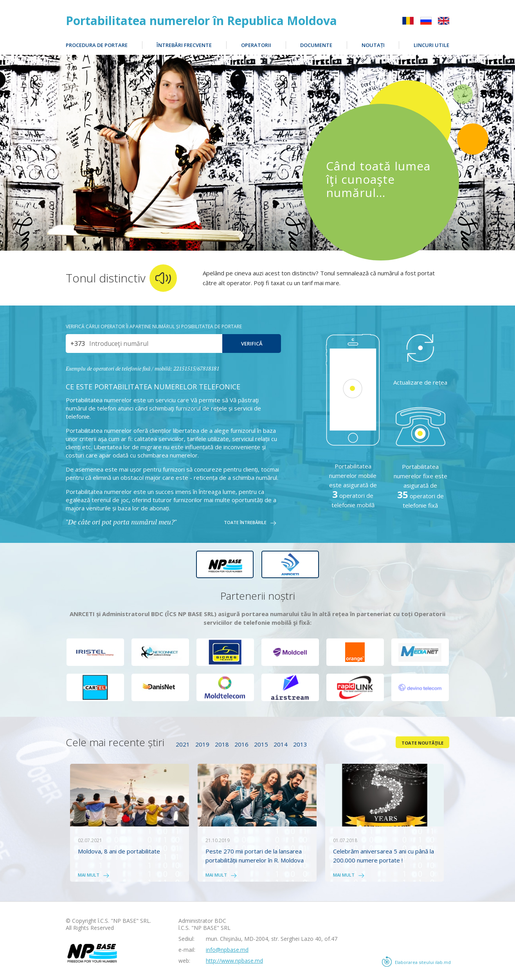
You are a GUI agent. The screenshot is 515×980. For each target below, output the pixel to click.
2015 (261, 744)
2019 (202, 744)
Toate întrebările (245, 523)
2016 (241, 744)
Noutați (373, 45)
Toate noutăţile (422, 743)
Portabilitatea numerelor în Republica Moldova (201, 21)
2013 (300, 744)
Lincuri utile (431, 45)
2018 (222, 744)
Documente (316, 45)
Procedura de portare (97, 45)
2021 (183, 744)
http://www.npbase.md (234, 961)
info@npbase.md (227, 950)
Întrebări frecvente (184, 45)
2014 (281, 744)
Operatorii (256, 45)
